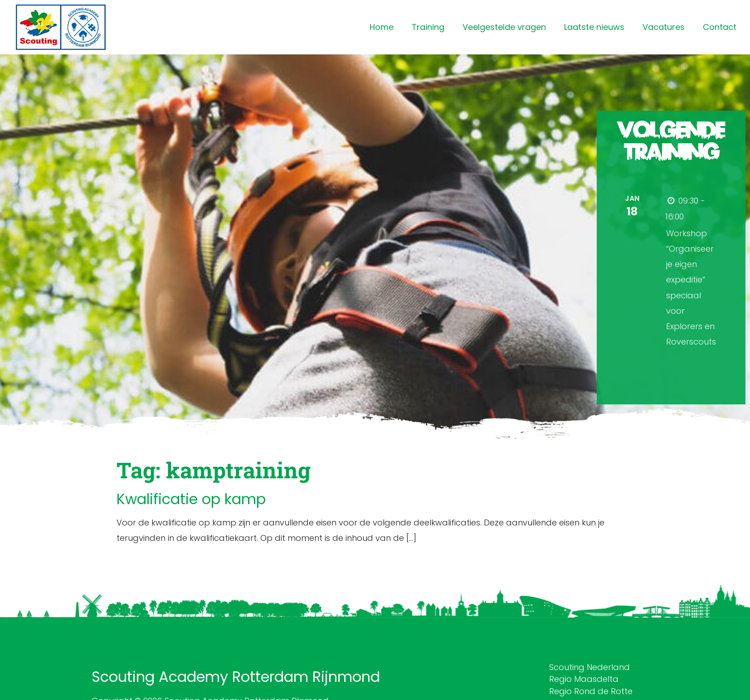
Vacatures (664, 27)
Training (428, 27)
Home (382, 27)
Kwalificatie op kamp (191, 499)
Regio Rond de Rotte (591, 691)
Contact (720, 27)
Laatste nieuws (594, 27)
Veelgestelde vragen (504, 27)
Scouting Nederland (589, 667)
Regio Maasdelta (584, 679)
